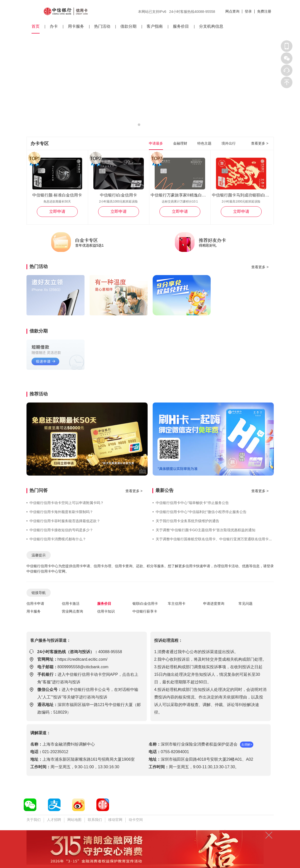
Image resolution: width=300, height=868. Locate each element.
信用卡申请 (35, 604)
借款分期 (128, 26)
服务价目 (181, 26)
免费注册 (264, 11)
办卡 (54, 26)
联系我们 (95, 820)
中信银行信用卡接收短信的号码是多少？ (60, 530)
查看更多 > (260, 143)
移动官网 (115, 820)
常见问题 (246, 604)
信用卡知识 (106, 611)
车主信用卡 (177, 604)
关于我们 (34, 820)
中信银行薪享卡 (145, 611)
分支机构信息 (211, 26)
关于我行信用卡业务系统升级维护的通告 (186, 521)
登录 (248, 11)
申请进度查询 (214, 604)
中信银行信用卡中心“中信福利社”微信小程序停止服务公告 (199, 512)
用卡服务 (76, 26)
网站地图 (74, 820)
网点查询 (232, 11)
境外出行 (229, 143)
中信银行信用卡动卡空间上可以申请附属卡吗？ (65, 503)
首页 (36, 26)
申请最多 (156, 143)
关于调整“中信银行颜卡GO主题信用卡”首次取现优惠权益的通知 (204, 530)
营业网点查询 (72, 611)
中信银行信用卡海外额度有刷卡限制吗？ (60, 512)
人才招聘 (54, 820)
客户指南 (155, 26)
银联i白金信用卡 (145, 604)
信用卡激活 (71, 604)
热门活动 (102, 26)
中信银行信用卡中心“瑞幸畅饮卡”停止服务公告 (190, 503)
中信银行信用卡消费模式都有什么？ (56, 539)
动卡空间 (136, 820)
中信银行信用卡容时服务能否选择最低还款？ (63, 521)
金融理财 (180, 143)
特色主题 (204, 143)
